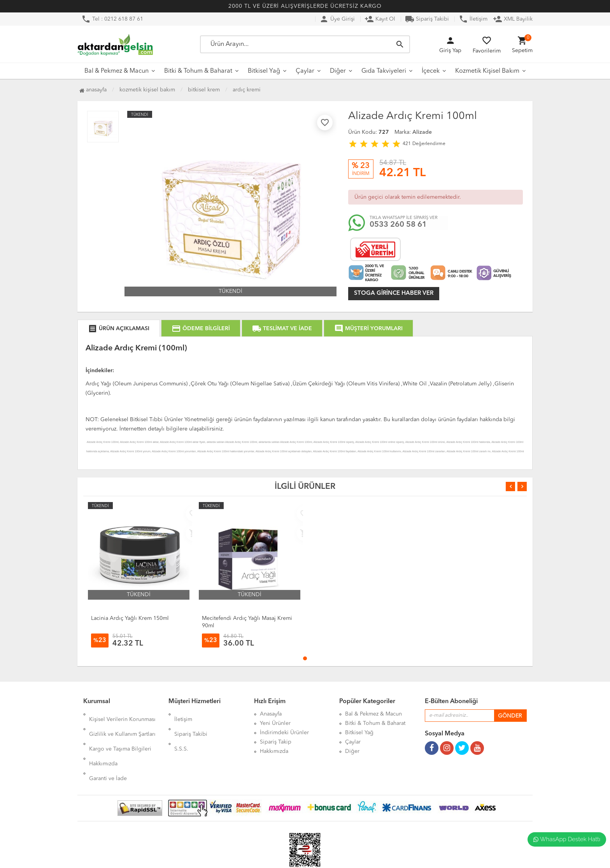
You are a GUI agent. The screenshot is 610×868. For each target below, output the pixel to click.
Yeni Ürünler (275, 723)
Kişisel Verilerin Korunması (122, 714)
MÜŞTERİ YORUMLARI (368, 329)
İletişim (473, 19)
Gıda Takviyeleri (384, 71)
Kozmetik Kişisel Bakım (487, 71)
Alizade (422, 132)
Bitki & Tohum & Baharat (198, 71)
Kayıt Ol (380, 19)
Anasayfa (93, 90)
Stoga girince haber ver (394, 293)
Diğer (338, 71)
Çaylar (305, 71)
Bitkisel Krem (204, 90)
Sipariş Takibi (427, 19)
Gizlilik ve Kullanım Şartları (122, 723)
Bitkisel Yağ (264, 71)
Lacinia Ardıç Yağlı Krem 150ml (130, 618)
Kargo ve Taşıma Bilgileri (120, 733)
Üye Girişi (337, 19)
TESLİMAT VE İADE (282, 329)
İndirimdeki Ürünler (284, 733)
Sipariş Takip (276, 742)
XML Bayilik (513, 19)
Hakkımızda (103, 742)
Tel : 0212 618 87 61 (112, 19)
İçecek (431, 71)
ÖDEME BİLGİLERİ (201, 329)
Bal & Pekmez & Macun (117, 71)
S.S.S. (181, 733)
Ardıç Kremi (247, 90)
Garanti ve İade (108, 751)
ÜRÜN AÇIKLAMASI (119, 329)
